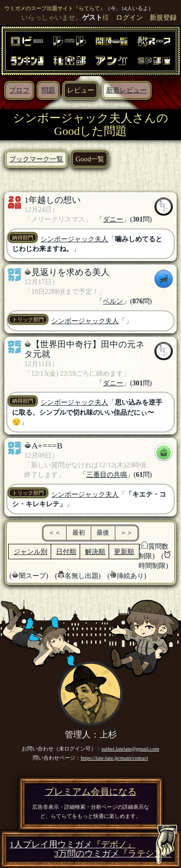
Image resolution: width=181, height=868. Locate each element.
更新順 (124, 552)
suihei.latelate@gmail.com (130, 749)
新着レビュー (126, 90)
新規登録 (163, 17)
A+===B (47, 446)
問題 (48, 90)
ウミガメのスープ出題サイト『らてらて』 (55, 8)
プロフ (19, 90)
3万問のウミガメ (113, 854)
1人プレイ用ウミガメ (73, 845)
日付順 (66, 552)
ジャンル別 (30, 552)
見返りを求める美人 (70, 272)
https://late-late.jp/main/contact (114, 758)
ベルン (113, 301)
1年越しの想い (52, 200)
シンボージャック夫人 (74, 239)
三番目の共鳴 (107, 474)
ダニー (113, 219)
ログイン (129, 17)
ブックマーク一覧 (36, 159)
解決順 (95, 552)
